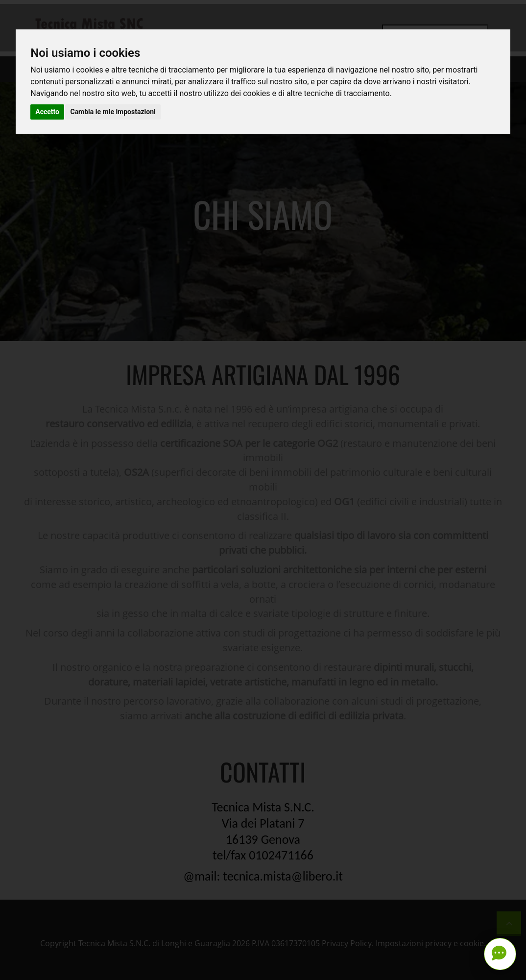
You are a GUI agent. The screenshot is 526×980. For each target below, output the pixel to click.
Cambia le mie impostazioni (113, 112)
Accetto (47, 112)
